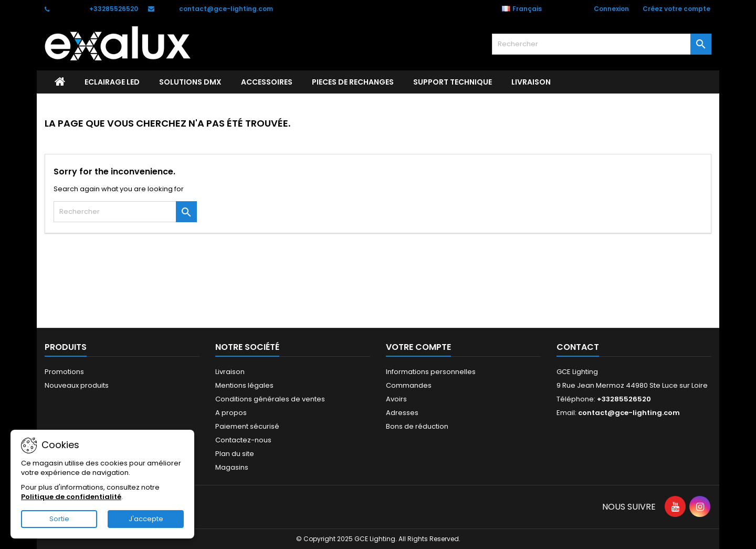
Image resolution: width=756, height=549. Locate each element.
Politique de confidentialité (71, 497)
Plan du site (235, 454)
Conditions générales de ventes (270, 399)
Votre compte (418, 347)
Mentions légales (244, 385)
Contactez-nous (243, 440)
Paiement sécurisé (247, 426)
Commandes (409, 385)
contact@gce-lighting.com (226, 9)
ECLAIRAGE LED (112, 82)
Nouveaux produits (77, 385)
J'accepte (146, 519)
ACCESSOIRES (267, 82)
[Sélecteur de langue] (527, 9)
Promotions (64, 372)
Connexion (611, 9)
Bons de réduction (417, 426)
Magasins (232, 467)
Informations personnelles (431, 372)
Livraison (531, 82)
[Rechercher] (602, 44)
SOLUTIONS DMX (190, 82)
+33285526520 (114, 9)
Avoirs (396, 399)
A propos (231, 413)
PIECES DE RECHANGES (353, 82)
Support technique (453, 82)
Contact (578, 347)
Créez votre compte (676, 9)
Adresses (402, 413)
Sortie (59, 519)
